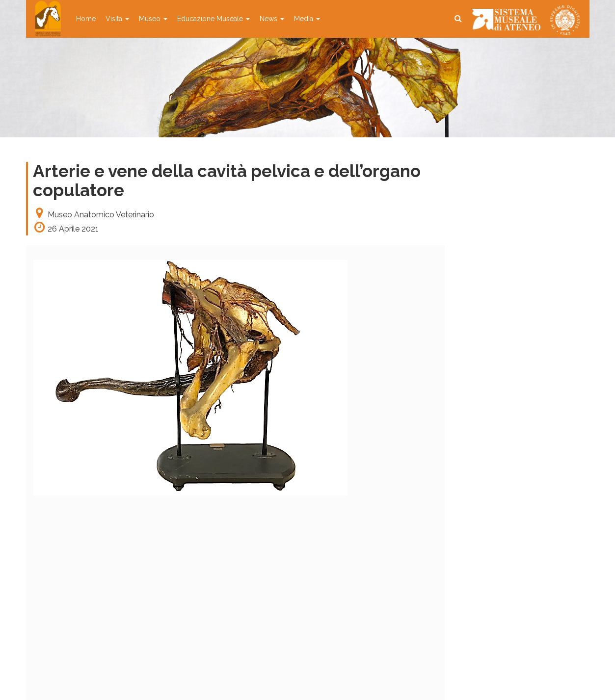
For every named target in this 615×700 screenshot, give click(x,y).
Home (86, 19)
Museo (153, 19)
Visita (117, 19)
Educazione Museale (214, 19)
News (272, 19)
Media (307, 19)
